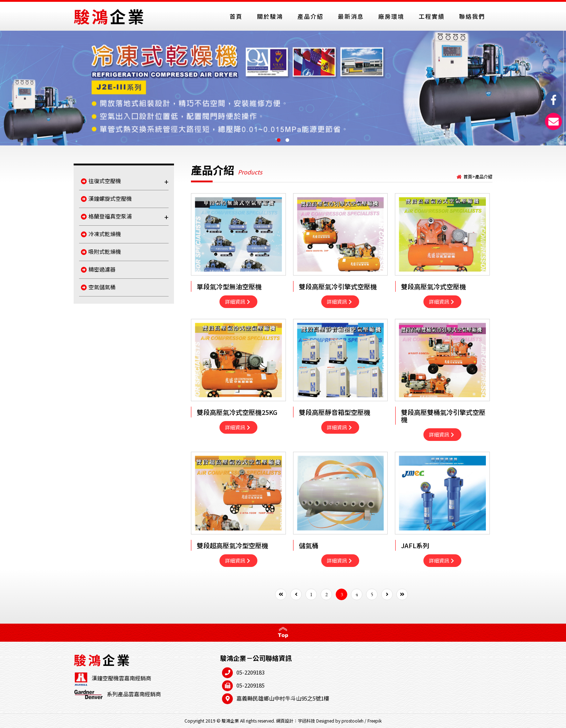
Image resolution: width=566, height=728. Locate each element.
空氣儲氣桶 (98, 287)
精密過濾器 (98, 269)
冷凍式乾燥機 (101, 234)
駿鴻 (110, 16)
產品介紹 (484, 176)
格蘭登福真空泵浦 (125, 217)
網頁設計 (285, 721)
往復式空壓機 (125, 181)
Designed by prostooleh (340, 721)
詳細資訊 (238, 302)
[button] (279, 140)
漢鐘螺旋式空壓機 (106, 198)
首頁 (468, 176)
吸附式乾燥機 (101, 252)
